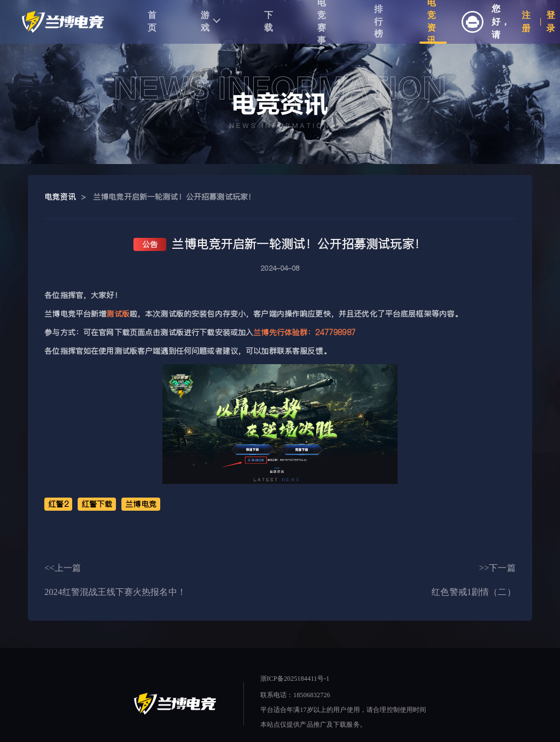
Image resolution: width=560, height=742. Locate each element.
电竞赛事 (322, 22)
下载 (269, 21)
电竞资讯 (432, 22)
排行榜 (379, 22)
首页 (152, 21)
